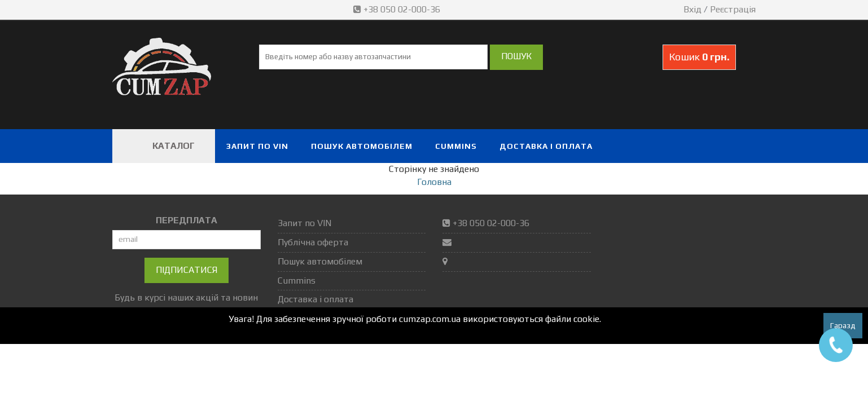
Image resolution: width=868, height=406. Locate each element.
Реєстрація (733, 9)
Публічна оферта (313, 242)
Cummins (456, 146)
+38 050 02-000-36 (398, 9)
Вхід (692, 9)
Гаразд (843, 325)
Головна (434, 182)
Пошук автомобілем (362, 146)
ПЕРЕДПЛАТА (187, 220)
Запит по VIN (257, 146)
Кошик (699, 57)
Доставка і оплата (546, 146)
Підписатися (187, 270)
